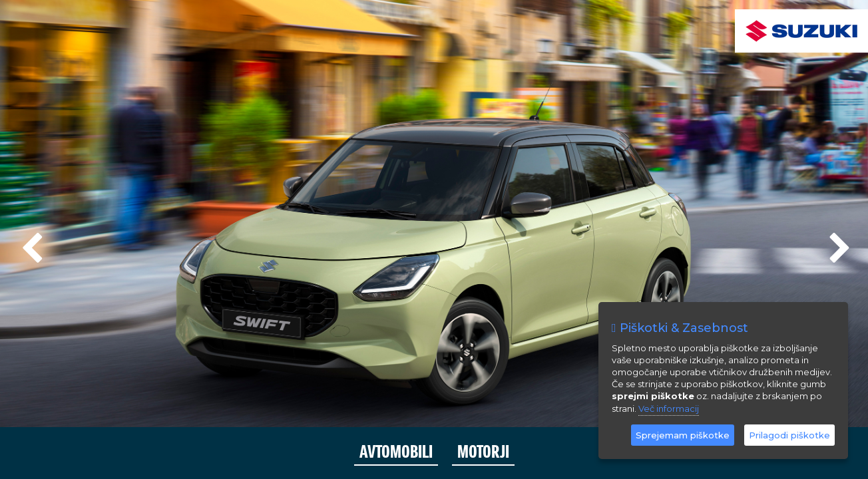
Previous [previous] (30, 243)
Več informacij (669, 408)
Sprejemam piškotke (683, 435)
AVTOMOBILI (396, 452)
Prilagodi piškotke (789, 435)
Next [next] (838, 243)
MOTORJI (483, 452)
